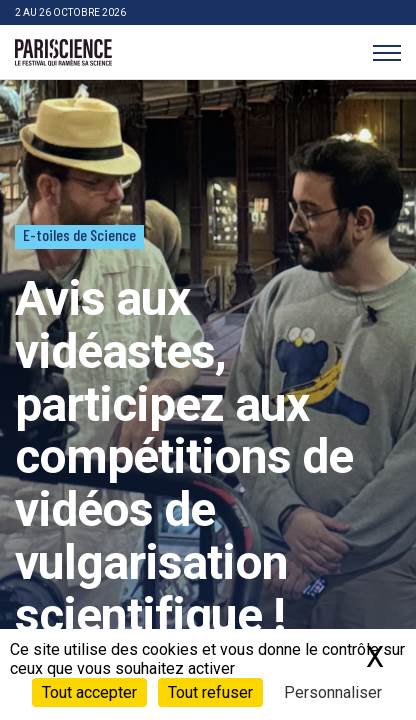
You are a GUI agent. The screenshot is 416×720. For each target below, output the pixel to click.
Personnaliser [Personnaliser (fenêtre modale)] (333, 692)
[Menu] (386, 52)
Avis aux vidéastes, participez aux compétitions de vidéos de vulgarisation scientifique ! (184, 457)
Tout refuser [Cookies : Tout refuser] (210, 692)
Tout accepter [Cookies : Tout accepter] (89, 692)
